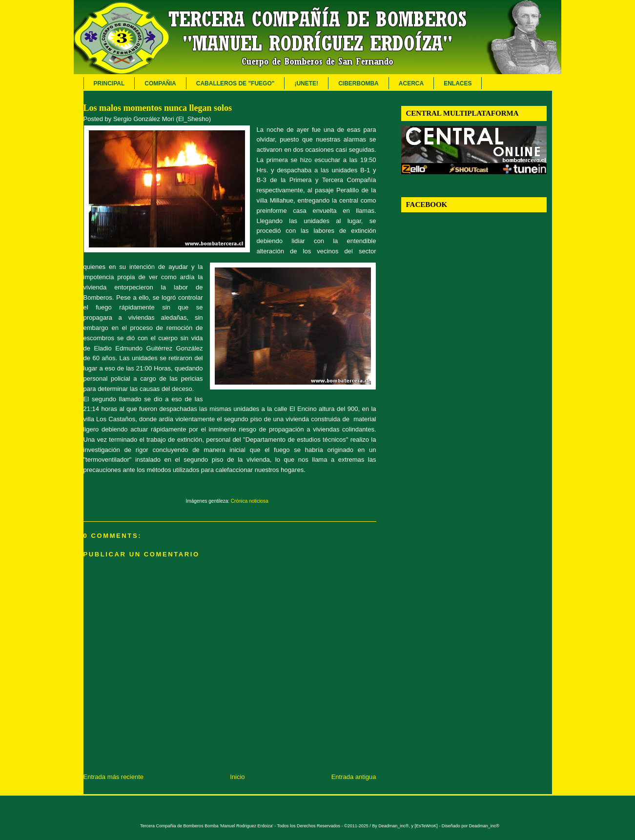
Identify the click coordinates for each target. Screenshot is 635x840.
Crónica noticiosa (250, 501)
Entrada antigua (354, 777)
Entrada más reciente (114, 777)
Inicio (237, 777)
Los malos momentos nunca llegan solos (158, 108)
